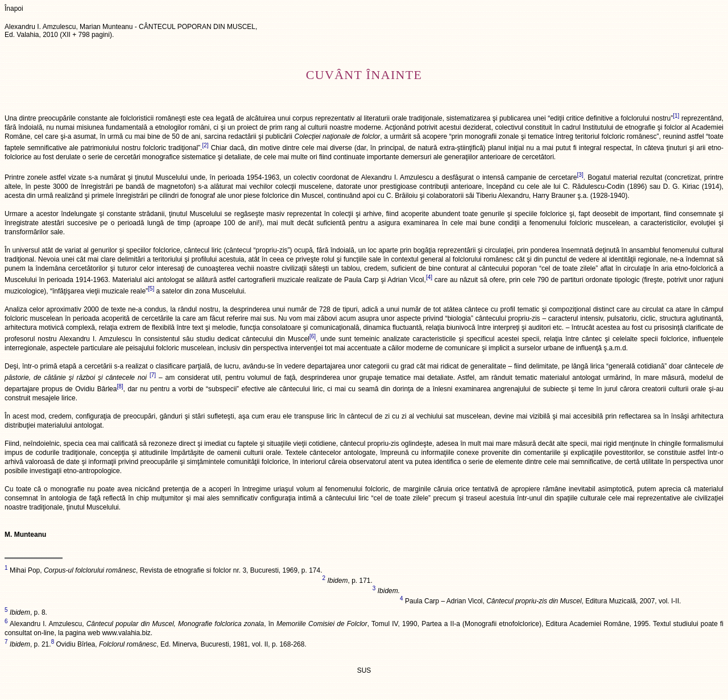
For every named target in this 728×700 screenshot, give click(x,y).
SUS (364, 670)
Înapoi (14, 9)
